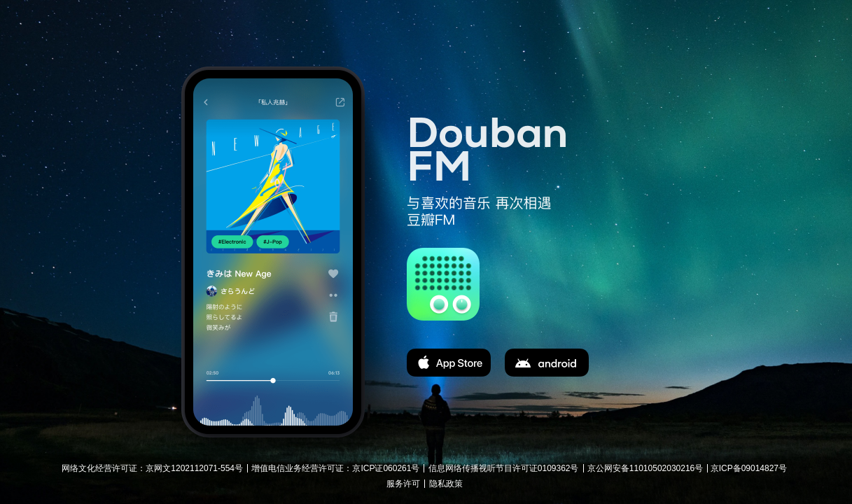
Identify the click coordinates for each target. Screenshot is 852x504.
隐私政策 (446, 484)
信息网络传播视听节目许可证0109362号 (504, 468)
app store (449, 363)
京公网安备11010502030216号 (645, 468)
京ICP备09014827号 (749, 468)
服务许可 (403, 484)
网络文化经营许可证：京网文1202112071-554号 (152, 468)
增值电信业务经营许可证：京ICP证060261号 (335, 468)
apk (547, 363)
